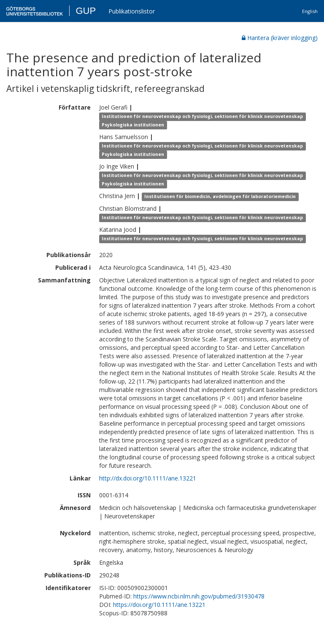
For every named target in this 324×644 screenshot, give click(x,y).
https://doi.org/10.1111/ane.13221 (159, 605)
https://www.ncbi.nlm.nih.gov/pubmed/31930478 (199, 596)
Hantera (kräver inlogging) (280, 38)
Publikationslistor (132, 11)
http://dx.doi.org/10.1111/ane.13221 (148, 478)
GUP (86, 11)
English (310, 11)
